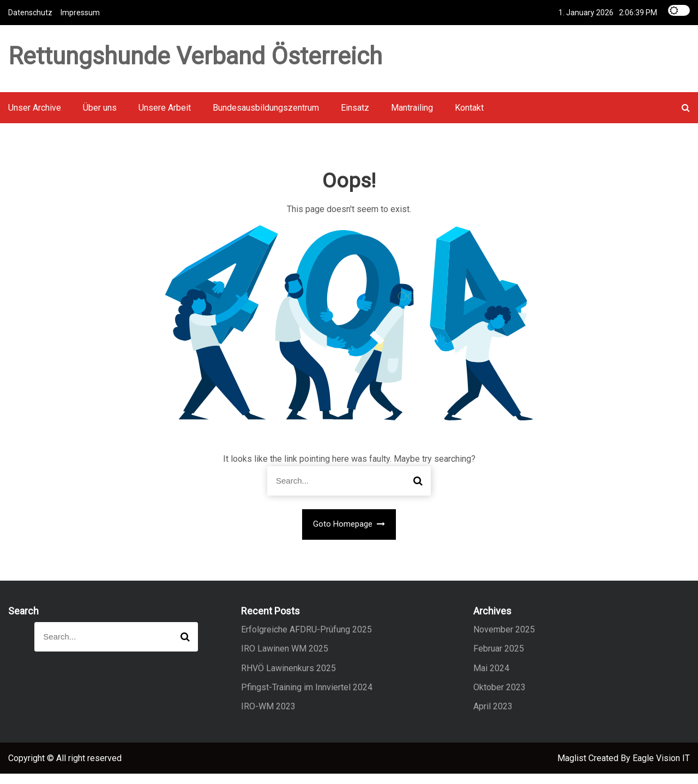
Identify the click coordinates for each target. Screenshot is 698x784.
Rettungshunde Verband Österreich (195, 61)
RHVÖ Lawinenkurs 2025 (288, 678)
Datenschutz (30, 12)
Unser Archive (35, 118)
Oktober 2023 (500, 698)
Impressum (80, 12)
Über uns (100, 118)
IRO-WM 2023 (268, 717)
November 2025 (504, 640)
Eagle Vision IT (661, 768)
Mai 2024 (491, 678)
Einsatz (355, 118)
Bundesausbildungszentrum (266, 118)
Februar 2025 (499, 659)
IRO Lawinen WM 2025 (285, 659)
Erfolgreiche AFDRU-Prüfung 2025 (306, 640)
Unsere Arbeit (165, 118)
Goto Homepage (349, 534)
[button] (686, 118)
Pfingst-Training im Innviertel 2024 (307, 698)
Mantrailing (412, 118)
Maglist (573, 768)
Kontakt (469, 118)
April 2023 (493, 717)
